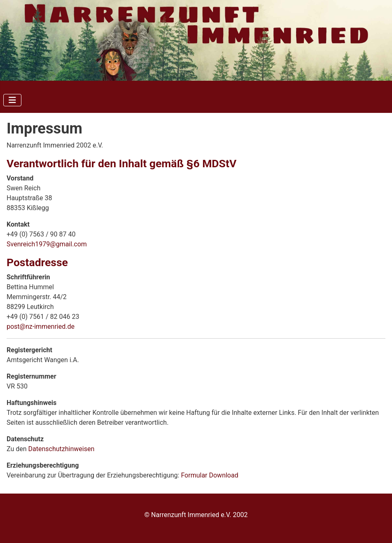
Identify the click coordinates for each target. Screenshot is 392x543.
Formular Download (209, 475)
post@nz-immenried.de (41, 327)
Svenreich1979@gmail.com (47, 244)
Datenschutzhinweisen (62, 449)
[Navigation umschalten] (12, 100)
